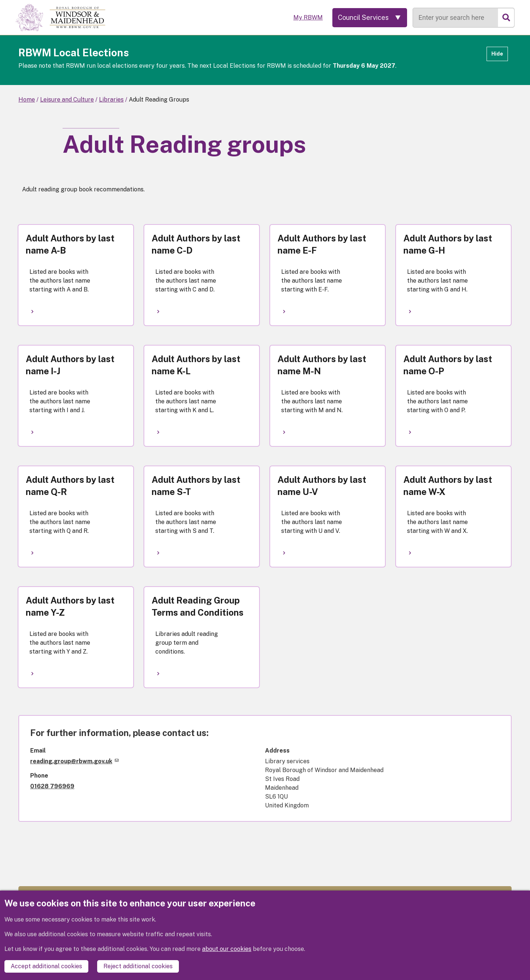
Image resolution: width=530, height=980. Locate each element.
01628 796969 (52, 786)
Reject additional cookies (138, 966)
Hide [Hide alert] (497, 54)
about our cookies (227, 949)
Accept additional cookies (46, 966)
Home (27, 100)
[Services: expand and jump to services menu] (370, 18)
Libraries (111, 100)
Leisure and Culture (67, 100)
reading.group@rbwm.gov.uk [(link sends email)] (74, 761)
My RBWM (308, 17)
